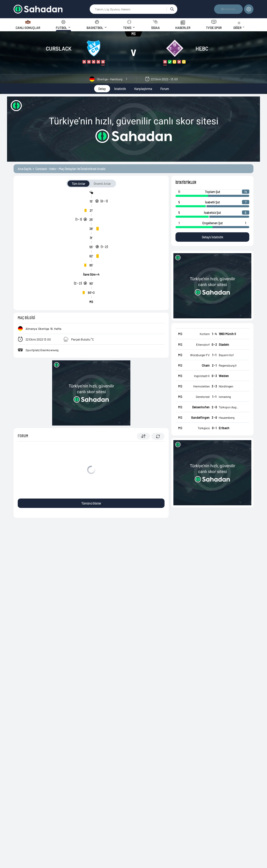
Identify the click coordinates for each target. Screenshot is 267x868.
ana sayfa (25, 169)
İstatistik (120, 89)
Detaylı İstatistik (213, 237)
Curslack (59, 48)
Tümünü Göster (91, 503)
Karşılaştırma (143, 89)
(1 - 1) (79, 219)
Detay (102, 89)
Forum (165, 89)
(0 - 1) (104, 201)
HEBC (202, 48)
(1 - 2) (104, 247)
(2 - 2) (78, 283)
